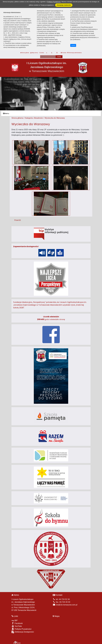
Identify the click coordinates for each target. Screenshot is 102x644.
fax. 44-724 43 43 (61, 602)
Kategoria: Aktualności (34, 118)
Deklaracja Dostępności (23, 632)
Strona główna (25, 53)
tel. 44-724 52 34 (61, 599)
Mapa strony (34, 53)
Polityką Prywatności (54, 2)
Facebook (17, 623)
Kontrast (64, 53)
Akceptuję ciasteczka (64, 5)
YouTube (17, 626)
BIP (14, 620)
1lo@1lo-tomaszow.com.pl (65, 605)
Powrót (18, 220)
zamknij (73, 45)
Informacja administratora (75, 53)
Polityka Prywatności (21, 629)
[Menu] (51, 113)
